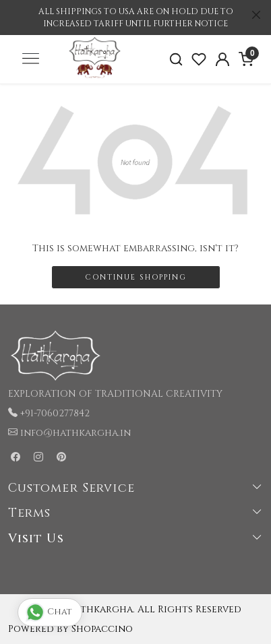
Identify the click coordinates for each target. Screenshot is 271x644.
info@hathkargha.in (76, 433)
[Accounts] (223, 59)
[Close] (256, 15)
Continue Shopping (136, 277)
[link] (176, 60)
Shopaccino (102, 629)
